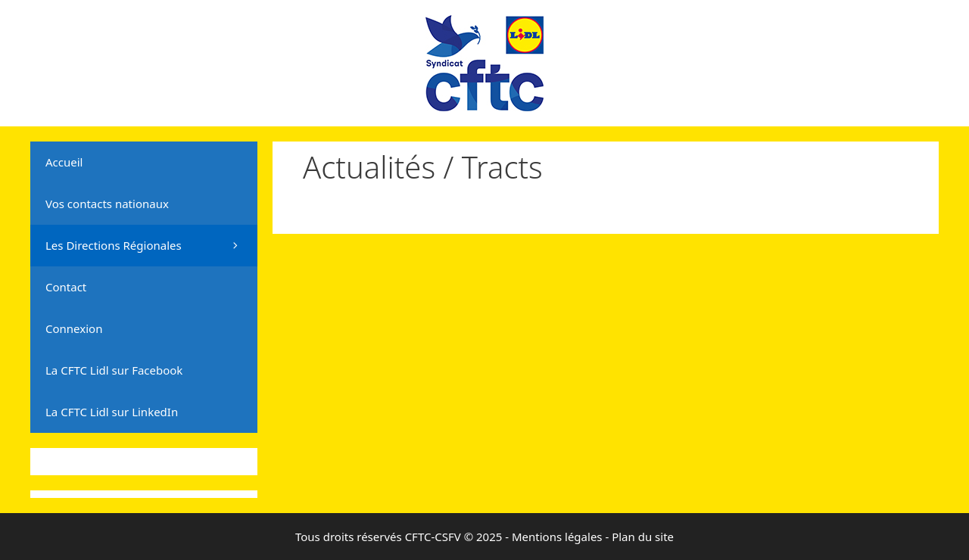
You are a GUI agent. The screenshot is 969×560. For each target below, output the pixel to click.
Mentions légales (557, 537)
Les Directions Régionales (151, 246)
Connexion (74, 328)
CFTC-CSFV (433, 537)
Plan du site (643, 537)
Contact (66, 287)
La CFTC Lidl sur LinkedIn (112, 412)
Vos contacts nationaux (107, 204)
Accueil (64, 162)
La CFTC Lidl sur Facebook (114, 370)
